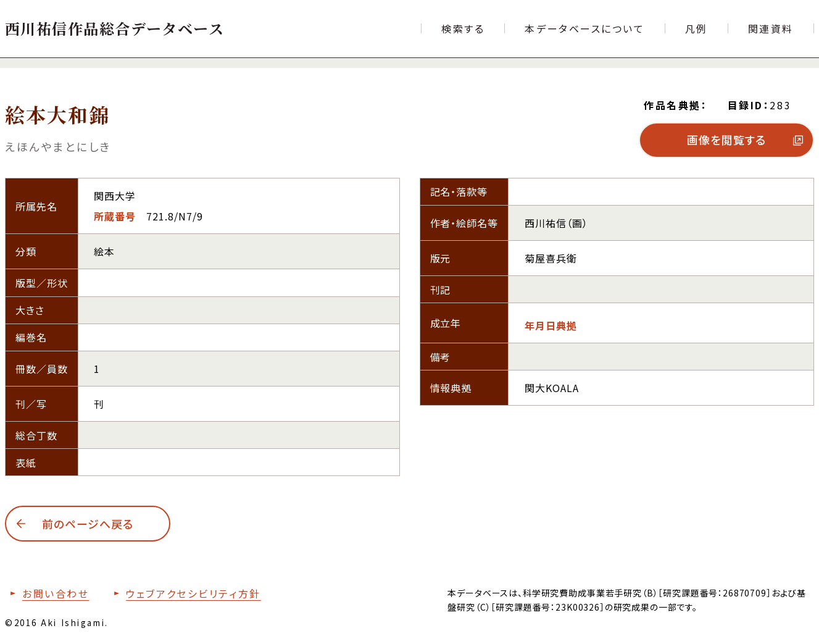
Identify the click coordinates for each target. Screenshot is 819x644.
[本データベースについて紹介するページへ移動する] (584, 28)
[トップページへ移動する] (114, 28)
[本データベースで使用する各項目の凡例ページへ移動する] (696, 28)
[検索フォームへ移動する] (463, 28)
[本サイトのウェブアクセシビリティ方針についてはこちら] (185, 593)
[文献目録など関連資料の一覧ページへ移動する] (771, 28)
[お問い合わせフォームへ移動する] (47, 593)
